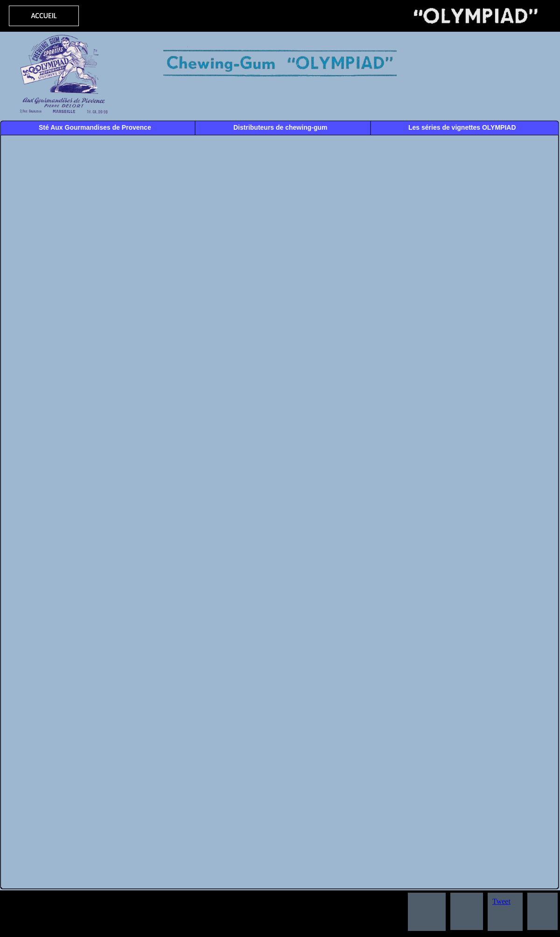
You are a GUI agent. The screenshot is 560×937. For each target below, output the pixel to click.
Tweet (501, 901)
